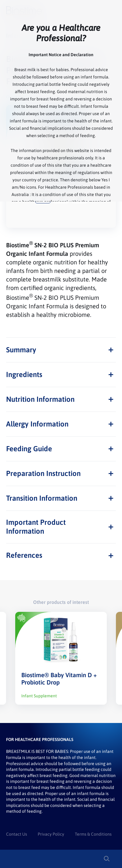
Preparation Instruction (43, 473)
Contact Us (17, 834)
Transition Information (42, 498)
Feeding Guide (29, 449)
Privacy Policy (51, 834)
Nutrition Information (40, 399)
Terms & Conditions (93, 834)
